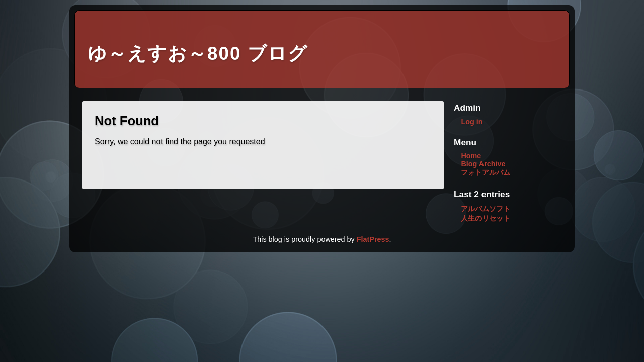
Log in (472, 122)
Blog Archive (483, 164)
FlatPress (373, 239)
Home (471, 156)
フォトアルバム (486, 172)
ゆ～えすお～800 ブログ (198, 54)
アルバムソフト (486, 209)
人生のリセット (486, 218)
